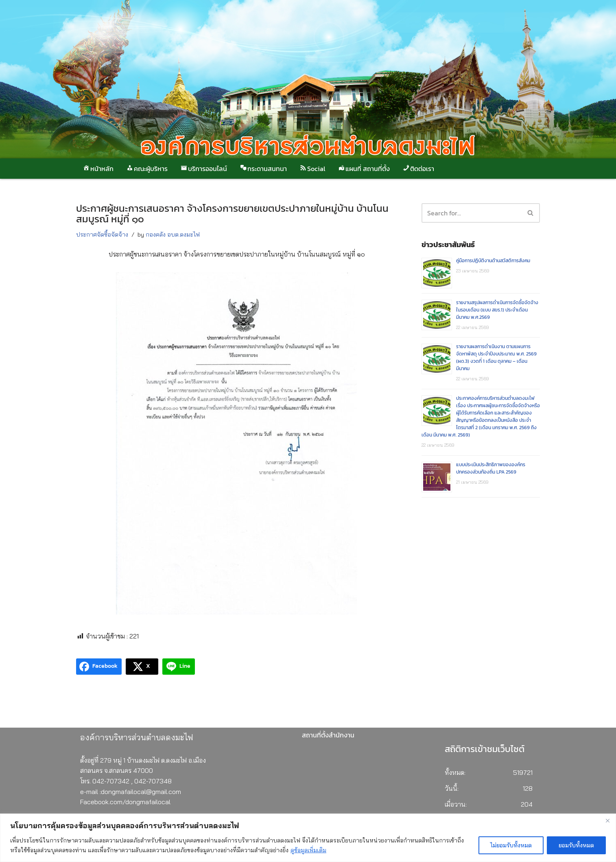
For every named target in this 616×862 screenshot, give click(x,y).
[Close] (607, 820)
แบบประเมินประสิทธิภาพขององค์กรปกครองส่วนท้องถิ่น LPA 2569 (491, 468)
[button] (530, 213)
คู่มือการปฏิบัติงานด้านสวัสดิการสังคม (493, 261)
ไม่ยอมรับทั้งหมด (511, 845)
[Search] (531, 213)
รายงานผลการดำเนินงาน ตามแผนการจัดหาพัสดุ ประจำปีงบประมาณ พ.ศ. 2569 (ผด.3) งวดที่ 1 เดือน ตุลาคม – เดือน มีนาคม (496, 358)
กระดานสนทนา (263, 169)
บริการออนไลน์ (203, 169)
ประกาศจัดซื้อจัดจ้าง (102, 235)
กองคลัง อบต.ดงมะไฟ (173, 235)
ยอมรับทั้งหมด (576, 845)
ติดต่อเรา (418, 169)
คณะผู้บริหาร (147, 169)
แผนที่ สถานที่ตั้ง (364, 169)
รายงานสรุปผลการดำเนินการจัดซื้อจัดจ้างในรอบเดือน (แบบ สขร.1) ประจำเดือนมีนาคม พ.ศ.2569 (497, 310)
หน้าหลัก (98, 169)
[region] (308, 838)
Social (312, 169)
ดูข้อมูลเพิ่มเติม (308, 850)
